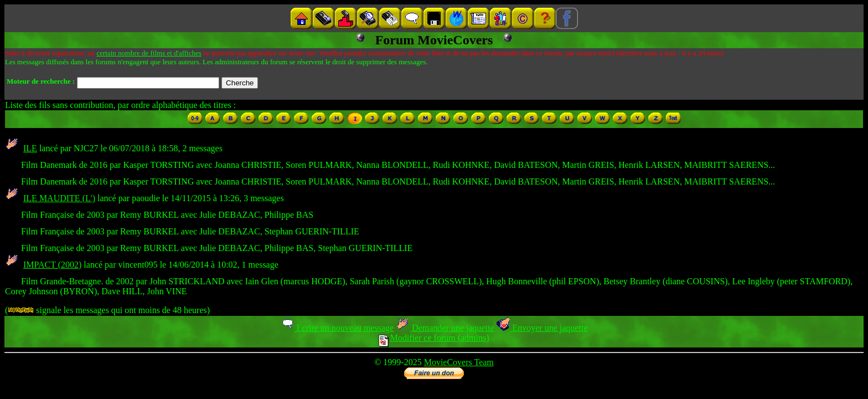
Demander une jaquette (445, 328)
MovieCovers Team (459, 362)
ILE (30, 148)
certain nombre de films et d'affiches (149, 53)
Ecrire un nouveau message (337, 328)
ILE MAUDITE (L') (59, 198)
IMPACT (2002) (52, 265)
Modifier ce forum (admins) (434, 338)
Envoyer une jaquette (542, 328)
